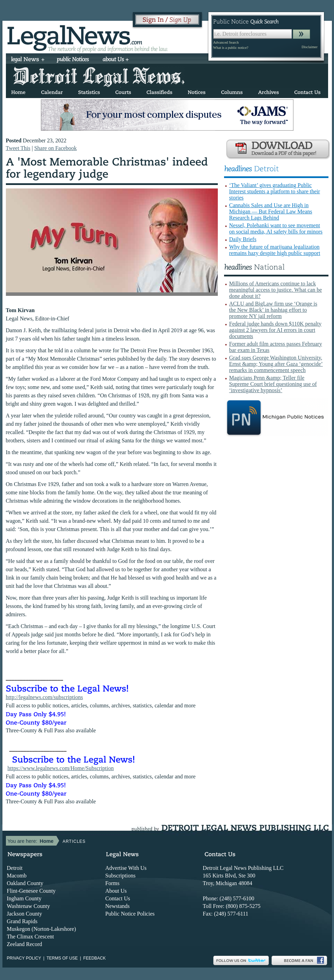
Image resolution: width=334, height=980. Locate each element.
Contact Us (118, 898)
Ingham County (24, 898)
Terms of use (62, 958)
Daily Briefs (243, 239)
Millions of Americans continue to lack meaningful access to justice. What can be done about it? (276, 290)
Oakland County (25, 883)
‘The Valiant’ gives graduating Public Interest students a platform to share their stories (275, 191)
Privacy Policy (24, 958)
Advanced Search (226, 42)
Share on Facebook (56, 148)
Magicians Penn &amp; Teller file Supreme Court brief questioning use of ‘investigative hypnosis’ (273, 384)
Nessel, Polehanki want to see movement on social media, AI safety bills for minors (276, 228)
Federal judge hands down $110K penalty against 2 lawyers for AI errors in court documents (275, 330)
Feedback (95, 958)
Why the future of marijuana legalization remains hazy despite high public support (275, 250)
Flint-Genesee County (31, 891)
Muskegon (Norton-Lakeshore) (42, 929)
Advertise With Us (126, 868)
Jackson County (25, 914)
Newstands (118, 906)
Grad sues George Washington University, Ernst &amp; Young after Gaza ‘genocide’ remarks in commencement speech (276, 364)
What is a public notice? (231, 48)
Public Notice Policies (130, 914)
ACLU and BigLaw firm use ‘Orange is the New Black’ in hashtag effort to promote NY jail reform (273, 310)
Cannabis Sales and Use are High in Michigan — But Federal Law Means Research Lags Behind (271, 211)
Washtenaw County (28, 906)
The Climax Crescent (31, 937)
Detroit (15, 868)
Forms (113, 883)
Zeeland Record (25, 944)
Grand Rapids (22, 921)
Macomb (17, 876)
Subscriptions (121, 876)
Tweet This (18, 148)
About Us (116, 891)
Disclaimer (309, 47)
